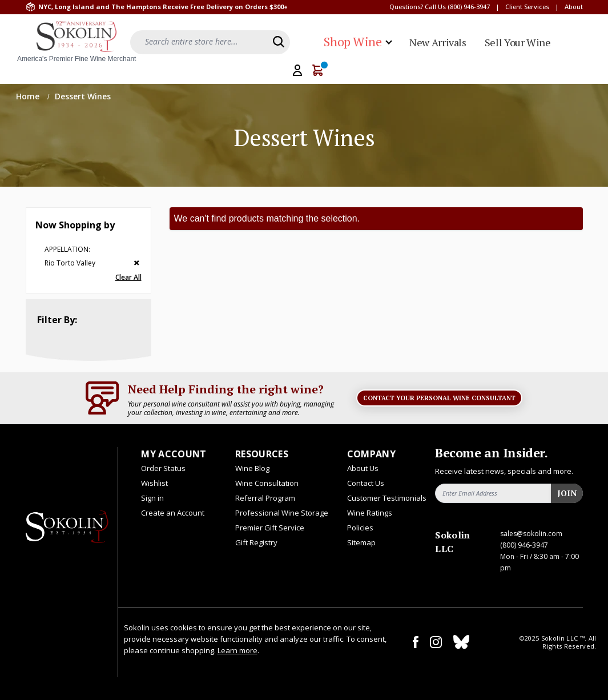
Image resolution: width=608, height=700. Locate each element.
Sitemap (361, 542)
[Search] (279, 42)
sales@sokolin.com (531, 534)
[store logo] (76, 42)
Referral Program (265, 498)
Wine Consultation (267, 483)
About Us (363, 468)
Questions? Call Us (418, 7)
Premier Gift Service (270, 528)
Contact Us (366, 483)
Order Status (163, 468)
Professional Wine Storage (282, 513)
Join (567, 493)
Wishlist (154, 483)
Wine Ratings (370, 513)
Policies (360, 528)
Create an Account (173, 513)
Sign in (152, 498)
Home (29, 96)
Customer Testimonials (387, 498)
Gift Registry (256, 542)
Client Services (527, 7)
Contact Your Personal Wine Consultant (439, 398)
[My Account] (297, 70)
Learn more (237, 650)
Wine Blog (252, 468)
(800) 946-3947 (469, 7)
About (574, 7)
